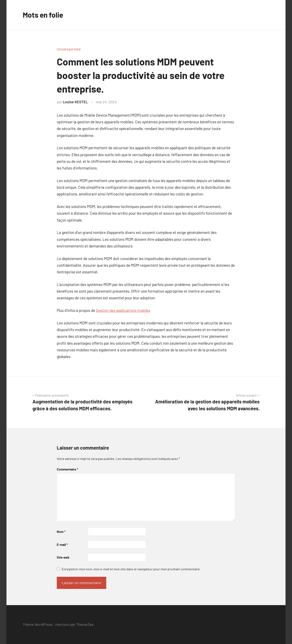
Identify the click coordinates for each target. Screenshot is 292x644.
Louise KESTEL (75, 102)
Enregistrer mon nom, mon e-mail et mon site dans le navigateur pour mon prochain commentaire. (131, 569)
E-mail (62, 544)
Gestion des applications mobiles (123, 310)
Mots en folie (43, 15)
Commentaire (67, 469)
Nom (61, 532)
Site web (63, 557)
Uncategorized (69, 49)
